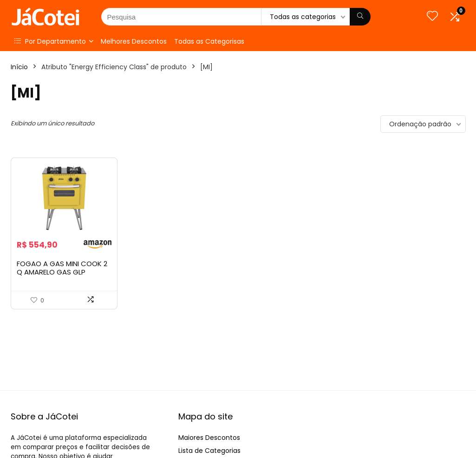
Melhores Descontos (134, 41)
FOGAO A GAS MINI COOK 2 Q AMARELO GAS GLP (62, 268)
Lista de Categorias (209, 451)
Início (19, 67)
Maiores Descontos (209, 438)
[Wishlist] (432, 16)
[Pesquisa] (360, 17)
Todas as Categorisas (209, 41)
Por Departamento (50, 41)
